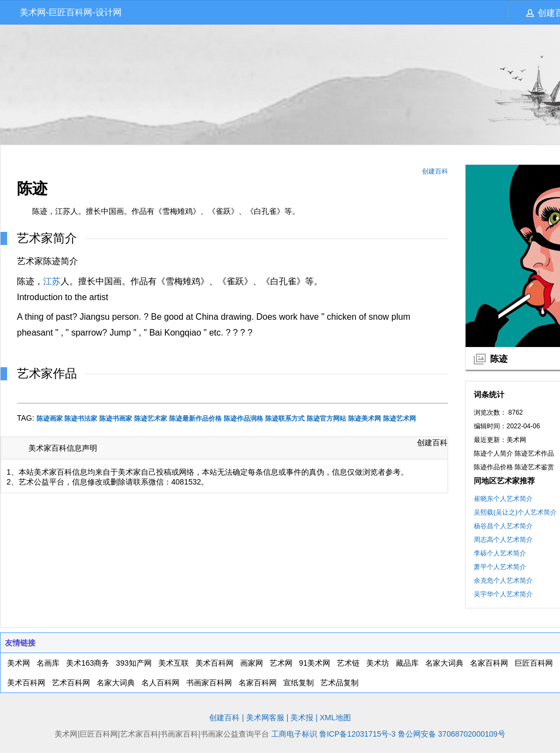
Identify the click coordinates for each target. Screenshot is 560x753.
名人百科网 (160, 683)
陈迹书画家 (116, 419)
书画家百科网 (209, 683)
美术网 (19, 663)
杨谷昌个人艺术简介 (503, 526)
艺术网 (281, 663)
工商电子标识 (294, 734)
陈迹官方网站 (326, 419)
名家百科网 (489, 663)
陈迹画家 (50, 419)
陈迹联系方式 (285, 419)
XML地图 (335, 718)
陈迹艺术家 (151, 419)
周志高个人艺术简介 (503, 540)
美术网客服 (265, 718)
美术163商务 (88, 663)
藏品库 (407, 663)
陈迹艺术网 (400, 419)
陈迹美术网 (365, 419)
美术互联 (174, 663)
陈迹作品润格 (243, 419)
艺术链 (348, 663)
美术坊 (378, 663)
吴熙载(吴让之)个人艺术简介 (515, 512)
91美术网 (315, 663)
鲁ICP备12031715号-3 (358, 734)
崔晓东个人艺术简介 (503, 499)
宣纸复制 (299, 683)
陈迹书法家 (81, 419)
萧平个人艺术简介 (500, 567)
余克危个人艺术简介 (503, 581)
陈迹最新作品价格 (195, 419)
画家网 (252, 663)
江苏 (52, 281)
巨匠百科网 (534, 663)
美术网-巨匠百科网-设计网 (71, 12)
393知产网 (133, 663)
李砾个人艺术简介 (500, 553)
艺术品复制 (339, 683)
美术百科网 (215, 663)
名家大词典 (444, 663)
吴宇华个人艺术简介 (503, 594)
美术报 (302, 718)
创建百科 (435, 171)
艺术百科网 (71, 683)
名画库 (48, 663)
